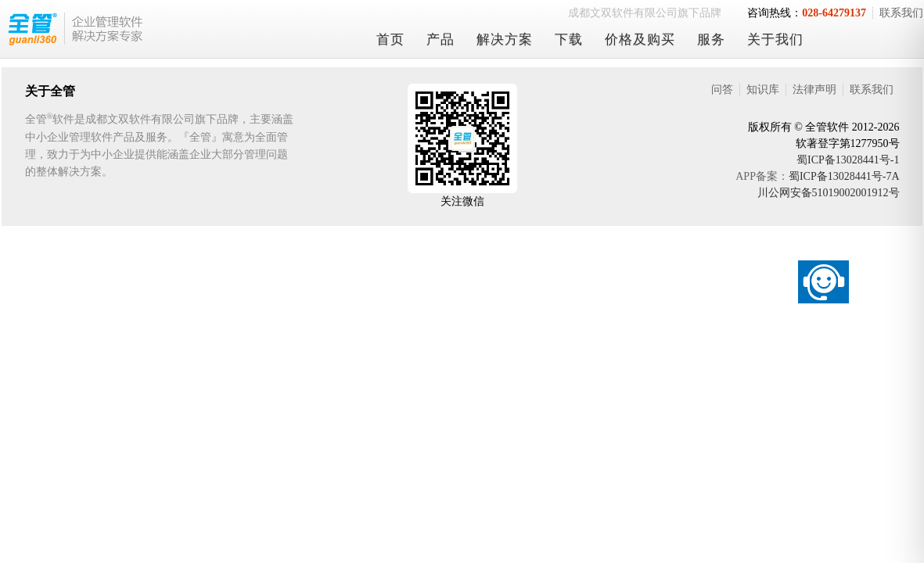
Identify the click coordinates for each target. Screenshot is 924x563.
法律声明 (814, 90)
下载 (569, 39)
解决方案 (505, 39)
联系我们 (872, 90)
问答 (722, 90)
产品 (440, 39)
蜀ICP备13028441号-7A (844, 176)
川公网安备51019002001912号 (829, 193)
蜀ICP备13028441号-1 (848, 160)
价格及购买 (640, 39)
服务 (711, 39)
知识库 (763, 90)
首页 (390, 39)
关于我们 (775, 39)
